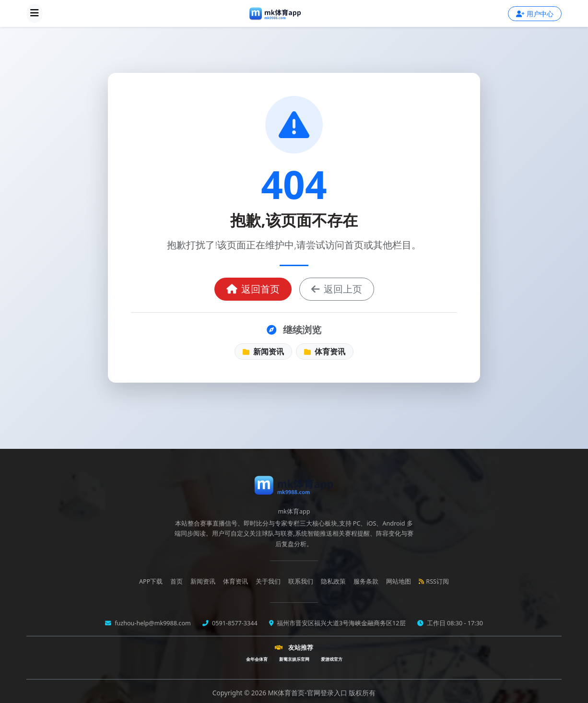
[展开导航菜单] (35, 13)
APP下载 (151, 581)
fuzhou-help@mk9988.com (152, 623)
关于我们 (268, 581)
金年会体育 (257, 659)
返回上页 (337, 289)
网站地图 (399, 581)
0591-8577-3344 (234, 623)
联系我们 (301, 581)
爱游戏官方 (332, 659)
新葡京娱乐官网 (294, 659)
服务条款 (366, 581)
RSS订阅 (434, 581)
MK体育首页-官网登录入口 (309, 693)
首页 (176, 581)
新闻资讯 (263, 351)
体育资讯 (325, 351)
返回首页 (253, 289)
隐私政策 (333, 581)
